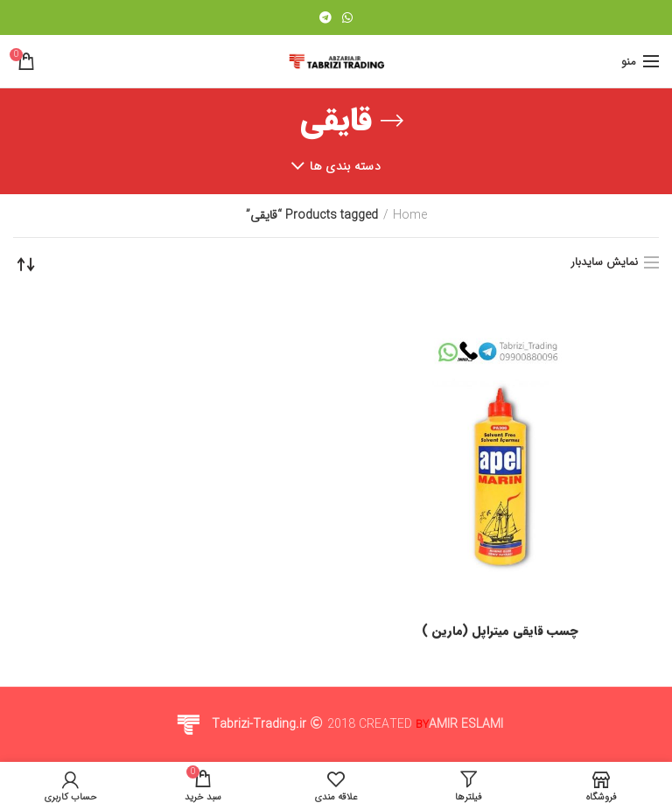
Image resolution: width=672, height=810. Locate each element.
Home (410, 216)
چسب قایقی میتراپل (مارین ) (500, 631)
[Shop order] (26, 264)
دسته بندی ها (345, 166)
